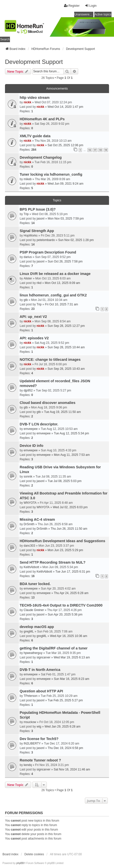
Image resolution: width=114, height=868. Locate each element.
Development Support (34, 62)
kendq (28, 765)
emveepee (31, 429)
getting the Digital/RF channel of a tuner (54, 648)
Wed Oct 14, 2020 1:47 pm (65, 107)
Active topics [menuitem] (103, 14)
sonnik (28, 477)
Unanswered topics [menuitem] (84, 14)
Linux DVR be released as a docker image (55, 274)
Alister (28, 278)
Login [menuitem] (91, 6)
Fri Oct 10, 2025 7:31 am (62, 304)
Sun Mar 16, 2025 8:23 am (71, 679)
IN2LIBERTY (32, 744)
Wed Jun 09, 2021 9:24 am (65, 184)
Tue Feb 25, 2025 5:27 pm (65, 700)
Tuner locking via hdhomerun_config (51, 174)
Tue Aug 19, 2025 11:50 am (62, 412)
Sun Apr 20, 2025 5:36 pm (65, 615)
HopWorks (31, 236)
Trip (26, 214)
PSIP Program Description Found (48, 252)
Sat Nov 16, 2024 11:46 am (72, 769)
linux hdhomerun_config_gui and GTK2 (53, 295)
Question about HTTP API (41, 691)
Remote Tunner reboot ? (40, 760)
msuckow (30, 722)
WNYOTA (30, 503)
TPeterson (30, 696)
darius (28, 257)
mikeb (28, 179)
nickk (28, 102)
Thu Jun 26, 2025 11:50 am (69, 529)
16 (90, 150)
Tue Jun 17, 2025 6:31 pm (73, 572)
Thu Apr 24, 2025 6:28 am (71, 593)
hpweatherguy (33, 653)
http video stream (35, 98)
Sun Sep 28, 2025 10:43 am (66, 369)
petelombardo (46, 240)
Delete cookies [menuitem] (34, 854)
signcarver (43, 657)
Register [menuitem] (72, 6)
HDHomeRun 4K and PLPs (42, 119)
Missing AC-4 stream (37, 519)
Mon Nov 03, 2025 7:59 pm (66, 219)
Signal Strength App (37, 231)
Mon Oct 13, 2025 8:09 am (62, 283)
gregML (29, 631)
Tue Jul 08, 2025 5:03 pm (65, 481)
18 (100, 150)
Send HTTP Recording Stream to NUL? (53, 562)
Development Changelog (41, 157)
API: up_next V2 (33, 317)
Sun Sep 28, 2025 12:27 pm (66, 326)
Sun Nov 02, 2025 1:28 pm (76, 240)
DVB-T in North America (40, 670)
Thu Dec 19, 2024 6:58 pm (65, 748)
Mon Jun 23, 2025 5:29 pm (65, 550)
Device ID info (31, 446)
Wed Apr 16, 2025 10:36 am (69, 636)
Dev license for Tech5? (39, 739)
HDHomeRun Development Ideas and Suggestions (62, 541)
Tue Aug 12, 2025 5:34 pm (71, 433)
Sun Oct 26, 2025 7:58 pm (65, 261)
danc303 (29, 546)
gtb (26, 300)
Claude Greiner (34, 610)
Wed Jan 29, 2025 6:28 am (62, 727)
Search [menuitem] (5, 39)
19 (106, 150)
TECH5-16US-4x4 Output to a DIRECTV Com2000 (61, 605)
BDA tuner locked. (35, 584)
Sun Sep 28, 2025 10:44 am (66, 347)
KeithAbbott (31, 567)
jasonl (40, 219)
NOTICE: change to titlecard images (50, 360)
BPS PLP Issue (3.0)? (38, 209)
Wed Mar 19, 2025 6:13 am (72, 657)
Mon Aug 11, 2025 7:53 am (72, 455)
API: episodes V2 (34, 338)
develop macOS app (37, 627)
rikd (39, 283)
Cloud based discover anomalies (48, 403)
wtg (39, 727)
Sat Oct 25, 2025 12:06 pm (65, 145)
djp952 (28, 390)
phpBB (20, 863)
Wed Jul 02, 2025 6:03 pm (70, 507)
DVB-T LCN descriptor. (39, 424)
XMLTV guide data (35, 136)
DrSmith (29, 524)
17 (95, 150)
